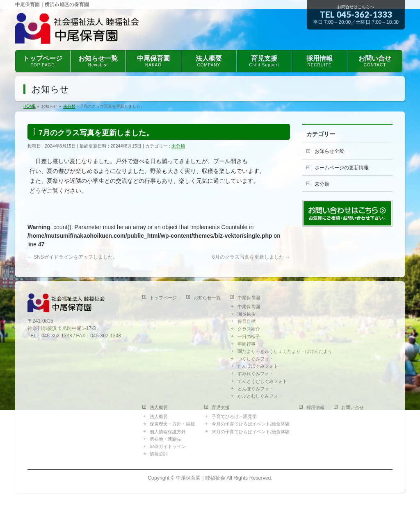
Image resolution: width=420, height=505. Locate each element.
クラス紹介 (249, 329)
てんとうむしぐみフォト (262, 381)
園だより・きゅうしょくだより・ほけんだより (285, 351)
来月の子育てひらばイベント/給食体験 (251, 432)
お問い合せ (353, 407)
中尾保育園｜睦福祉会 (201, 478)
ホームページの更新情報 (342, 168)
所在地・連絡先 (165, 439)
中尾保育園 (249, 298)
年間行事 (247, 344)
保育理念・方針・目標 (172, 424)
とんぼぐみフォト (256, 389)
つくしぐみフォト (256, 359)
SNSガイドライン (168, 446)
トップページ (163, 298)
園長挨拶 (247, 314)
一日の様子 (249, 337)
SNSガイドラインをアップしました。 (73, 257)
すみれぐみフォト (256, 373)
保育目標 (247, 321)
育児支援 (221, 407)
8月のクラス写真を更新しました (251, 257)
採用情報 (315, 407)
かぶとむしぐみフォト (260, 396)
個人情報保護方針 (168, 432)
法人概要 (159, 407)
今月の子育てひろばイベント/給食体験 (251, 424)
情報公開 (159, 454)
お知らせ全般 (329, 151)
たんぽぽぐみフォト (258, 366)
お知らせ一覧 (207, 298)
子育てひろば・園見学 (234, 416)
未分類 (178, 146)
